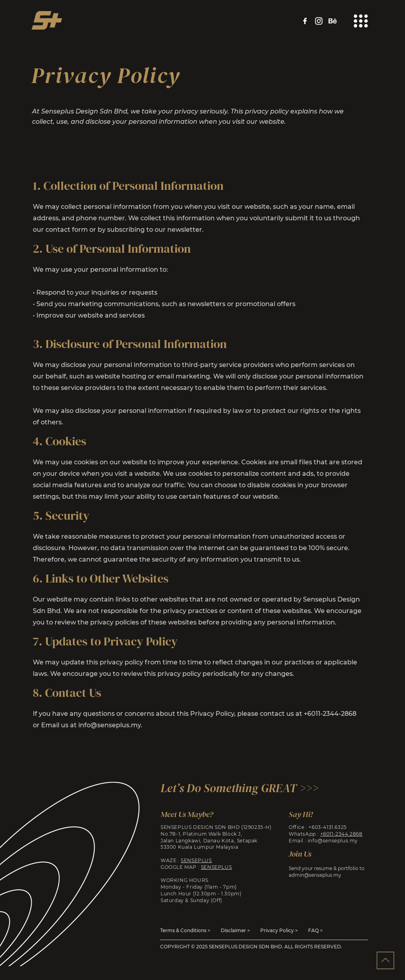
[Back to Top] (385, 960)
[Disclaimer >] (236, 931)
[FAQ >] (316, 931)
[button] (361, 21)
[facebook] (305, 21)
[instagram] (319, 21)
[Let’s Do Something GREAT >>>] (242, 788)
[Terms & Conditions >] (186, 931)
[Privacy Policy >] (279, 931)
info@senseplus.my (110, 725)
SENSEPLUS (196, 860)
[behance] (333, 21)
